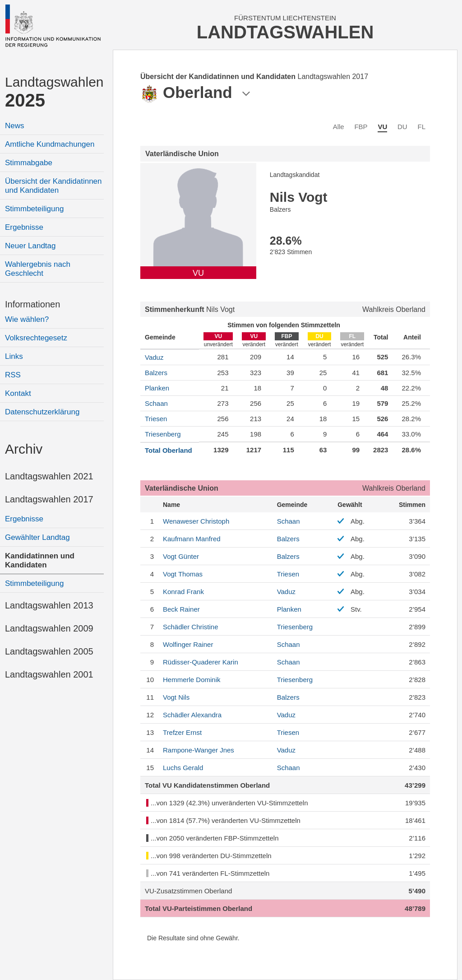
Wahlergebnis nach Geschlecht (38, 269)
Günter (181, 556)
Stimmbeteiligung (34, 209)
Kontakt (18, 393)
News (15, 126)
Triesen (156, 419)
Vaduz (154, 357)
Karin (201, 662)
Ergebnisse (24, 227)
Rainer (181, 609)
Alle (339, 127)
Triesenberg (163, 434)
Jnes (199, 750)
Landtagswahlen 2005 (49, 651)
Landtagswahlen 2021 (49, 476)
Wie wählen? (27, 319)
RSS (13, 375)
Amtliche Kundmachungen (50, 144)
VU (382, 127)
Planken (157, 388)
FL (421, 127)
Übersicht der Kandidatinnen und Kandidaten (53, 186)
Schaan (156, 403)
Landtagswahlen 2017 (49, 499)
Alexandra (192, 715)
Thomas (183, 574)
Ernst (182, 732)
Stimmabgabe (29, 163)
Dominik (192, 680)
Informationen (32, 304)
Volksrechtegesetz (36, 338)
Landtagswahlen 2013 (49, 605)
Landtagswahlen (54, 92)
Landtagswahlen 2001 (49, 674)
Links (14, 356)
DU (402, 127)
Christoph (196, 521)
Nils (176, 697)
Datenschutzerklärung (42, 412)
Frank (183, 592)
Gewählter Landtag (37, 537)
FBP (361, 127)
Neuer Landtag (30, 246)
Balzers (156, 373)
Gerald (183, 768)
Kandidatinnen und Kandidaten (40, 560)
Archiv (24, 449)
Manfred (192, 539)
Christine (191, 627)
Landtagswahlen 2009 (49, 628)
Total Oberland (169, 450)
